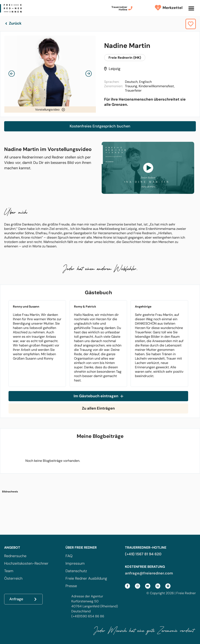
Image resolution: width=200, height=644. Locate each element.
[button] (191, 8)
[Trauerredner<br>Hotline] (130, 8)
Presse (71, 586)
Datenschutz (76, 571)
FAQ (69, 556)
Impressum (75, 563)
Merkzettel (172, 8)
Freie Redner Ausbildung (86, 578)
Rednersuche (15, 556)
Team (9, 571)
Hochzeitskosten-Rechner (26, 563)
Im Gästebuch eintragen (98, 396)
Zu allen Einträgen (98, 408)
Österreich (13, 578)
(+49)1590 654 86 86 (88, 616)
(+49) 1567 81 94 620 (143, 554)
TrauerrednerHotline (119, 8)
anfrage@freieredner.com (149, 573)
